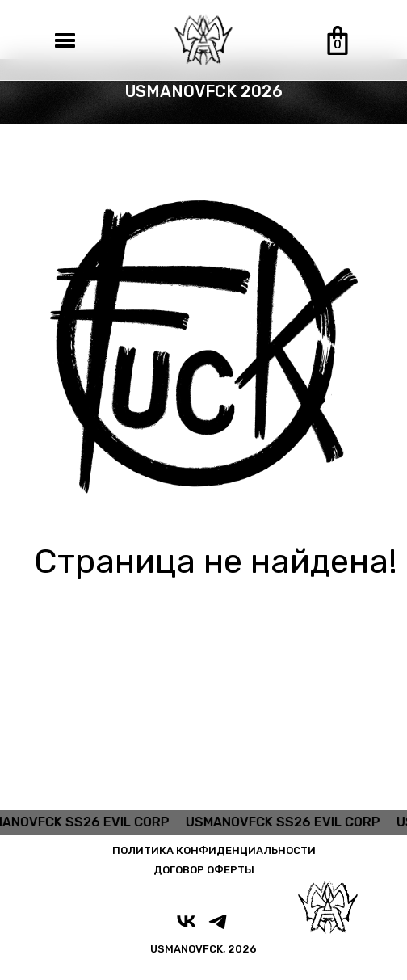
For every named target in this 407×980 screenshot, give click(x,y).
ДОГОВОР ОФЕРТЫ (204, 870)
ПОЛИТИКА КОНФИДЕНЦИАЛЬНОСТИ (214, 850)
